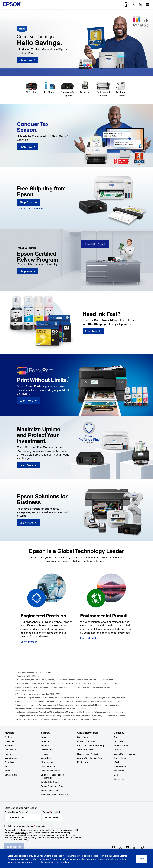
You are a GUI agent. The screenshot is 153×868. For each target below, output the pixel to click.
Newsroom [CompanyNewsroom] (119, 771)
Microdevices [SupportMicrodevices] (47, 762)
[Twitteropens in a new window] (121, 847)
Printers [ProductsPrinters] (8, 737)
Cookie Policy (31, 859)
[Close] (141, 859)
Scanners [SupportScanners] (45, 745)
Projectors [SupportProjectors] (46, 741)
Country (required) (52, 812)
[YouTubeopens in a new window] (128, 847)
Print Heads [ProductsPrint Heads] (10, 762)
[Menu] (148, 4)
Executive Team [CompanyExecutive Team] (121, 745)
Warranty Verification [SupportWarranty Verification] (51, 771)
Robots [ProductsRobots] (8, 754)
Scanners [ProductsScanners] (9, 745)
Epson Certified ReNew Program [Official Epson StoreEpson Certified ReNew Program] (93, 745)
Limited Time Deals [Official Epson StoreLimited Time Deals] (86, 741)
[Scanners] (85, 87)
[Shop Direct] (28, 202)
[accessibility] (126, 4)
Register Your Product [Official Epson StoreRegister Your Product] (87, 754)
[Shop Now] (28, 60)
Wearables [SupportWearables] (46, 758)
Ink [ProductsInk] (6, 766)
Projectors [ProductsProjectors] (9, 741)
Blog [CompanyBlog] (116, 775)
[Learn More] (28, 400)
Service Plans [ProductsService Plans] (11, 775)
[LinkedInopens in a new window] (135, 847)
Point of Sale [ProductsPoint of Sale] (10, 750)
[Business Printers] (121, 89)
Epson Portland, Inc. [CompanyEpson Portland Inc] (123, 766)
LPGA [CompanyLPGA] (116, 762)
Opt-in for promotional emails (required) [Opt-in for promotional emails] (26, 826)
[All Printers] (31, 87)
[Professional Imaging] (103, 89)
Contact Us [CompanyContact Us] (119, 779)
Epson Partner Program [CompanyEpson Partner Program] (125, 754)
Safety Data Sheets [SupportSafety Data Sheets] (50, 782)
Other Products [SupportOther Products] (48, 766)
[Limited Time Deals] (30, 208)
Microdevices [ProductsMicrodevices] (11, 758)
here (67, 862)
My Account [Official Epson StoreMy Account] (83, 762)
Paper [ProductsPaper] (7, 771)
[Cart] (140, 4)
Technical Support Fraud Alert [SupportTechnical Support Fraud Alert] (55, 795)
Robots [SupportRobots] (44, 754)
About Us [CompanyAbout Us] (118, 737)
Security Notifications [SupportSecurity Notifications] (51, 790)
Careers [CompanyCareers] (118, 750)
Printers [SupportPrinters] (45, 737)
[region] (76, 859)
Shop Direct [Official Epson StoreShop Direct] (83, 737)
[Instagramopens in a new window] (142, 847)
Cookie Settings (120, 856)
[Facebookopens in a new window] (113, 847)
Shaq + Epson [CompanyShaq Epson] (120, 758)
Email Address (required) (16, 812)
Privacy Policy (21, 833)
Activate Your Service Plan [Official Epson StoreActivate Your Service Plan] (89, 758)
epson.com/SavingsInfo (25, 691)
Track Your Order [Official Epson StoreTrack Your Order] (85, 750)
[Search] (133, 4)
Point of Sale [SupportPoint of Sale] (47, 750)
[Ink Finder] (49, 87)
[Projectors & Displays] (67, 89)
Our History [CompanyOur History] (119, 741)
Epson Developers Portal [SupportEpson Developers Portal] (53, 786)
